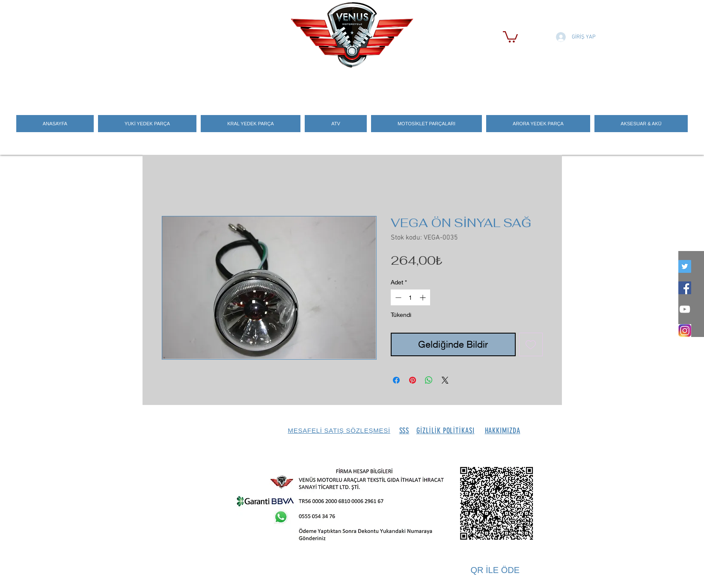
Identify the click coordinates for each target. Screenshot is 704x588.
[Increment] (423, 297)
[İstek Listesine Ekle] (531, 344)
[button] (510, 36)
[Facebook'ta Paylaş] (396, 380)
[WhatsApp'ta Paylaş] (429, 380)
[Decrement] (397, 297)
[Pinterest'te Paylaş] (413, 380)
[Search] (553, 86)
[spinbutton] (410, 297)
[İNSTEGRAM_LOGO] (685, 331)
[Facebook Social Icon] (685, 288)
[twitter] (685, 266)
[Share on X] (445, 380)
